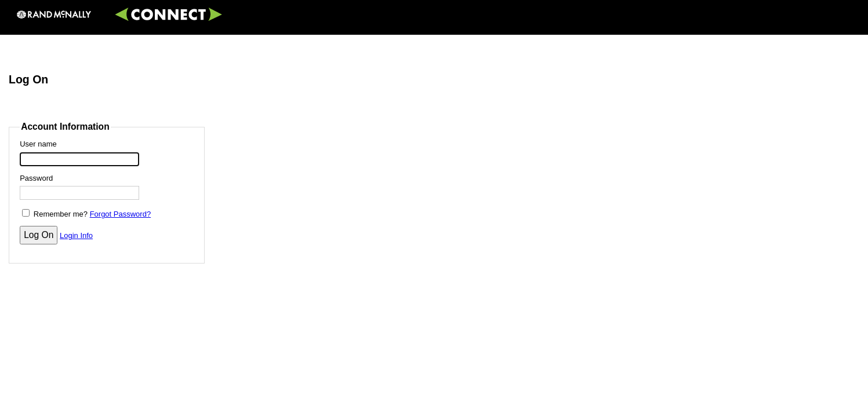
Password (36, 178)
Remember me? (61, 214)
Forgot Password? (121, 214)
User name (38, 144)
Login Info (76, 235)
